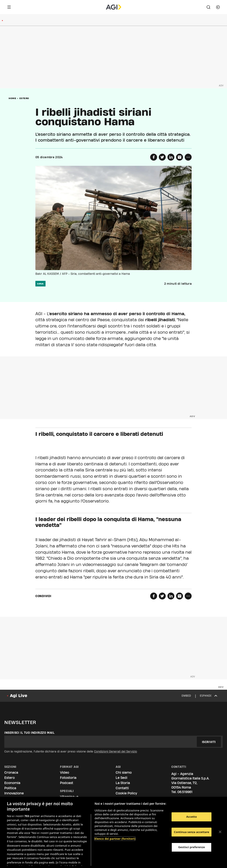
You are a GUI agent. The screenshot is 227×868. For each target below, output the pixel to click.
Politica (10, 788)
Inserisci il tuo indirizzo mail (29, 733)
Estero (24, 98)
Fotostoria (68, 778)
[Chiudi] (220, 832)
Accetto (192, 817)
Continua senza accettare (192, 832)
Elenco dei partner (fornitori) (115, 839)
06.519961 (185, 792)
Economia (12, 783)
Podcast (67, 783)
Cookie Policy (126, 793)
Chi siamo (124, 772)
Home (12, 98)
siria (40, 284)
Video (65, 772)
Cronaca (11, 772)
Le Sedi (121, 778)
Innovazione (14, 793)
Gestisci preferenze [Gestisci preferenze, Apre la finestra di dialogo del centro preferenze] (192, 847)
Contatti (122, 788)
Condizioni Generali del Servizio (116, 751)
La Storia (123, 783)
